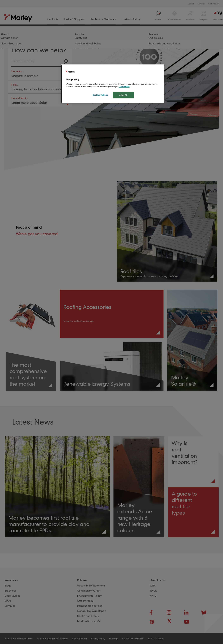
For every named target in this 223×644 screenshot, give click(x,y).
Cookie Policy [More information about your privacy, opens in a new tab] (124, 87)
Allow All (123, 95)
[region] (113, 84)
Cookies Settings (100, 95)
